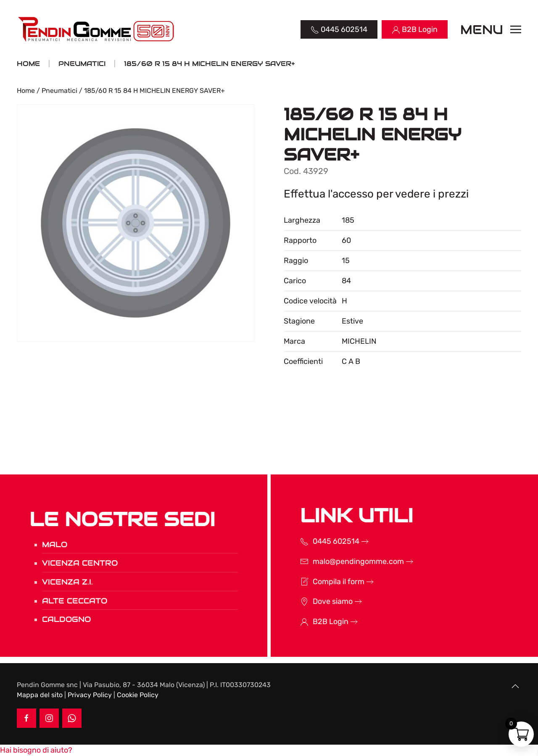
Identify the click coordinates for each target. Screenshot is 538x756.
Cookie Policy (138, 695)
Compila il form (328, 582)
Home (26, 91)
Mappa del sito (40, 695)
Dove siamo (322, 601)
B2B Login (320, 622)
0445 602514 (325, 541)
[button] (491, 29)
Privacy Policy (90, 695)
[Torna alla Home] (97, 29)
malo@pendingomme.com (347, 561)
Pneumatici (59, 91)
